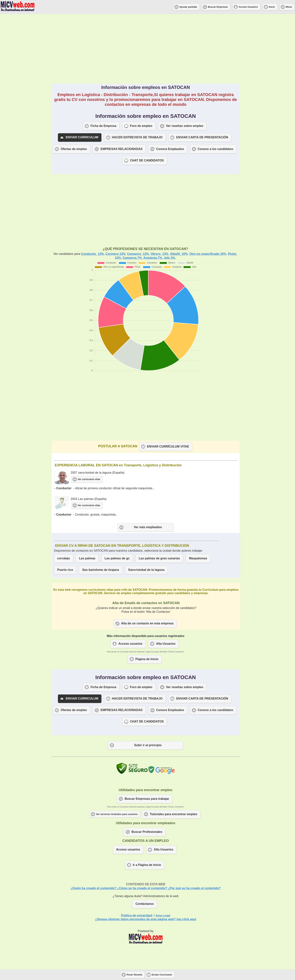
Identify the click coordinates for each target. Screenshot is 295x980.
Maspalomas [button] (198, 558)
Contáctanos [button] (145, 904)
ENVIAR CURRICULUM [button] (82, 137)
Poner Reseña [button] (134, 975)
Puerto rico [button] (65, 570)
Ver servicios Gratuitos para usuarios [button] (117, 814)
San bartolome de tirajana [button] (101, 570)
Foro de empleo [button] (141, 126)
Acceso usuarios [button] (130, 644)
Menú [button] (289, 7)
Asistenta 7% (153, 258)
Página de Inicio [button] (147, 659)
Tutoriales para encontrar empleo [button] (173, 814)
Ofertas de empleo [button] (74, 149)
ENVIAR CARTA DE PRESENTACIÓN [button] (202, 137)
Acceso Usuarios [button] (248, 7)
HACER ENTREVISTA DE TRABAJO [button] (137, 137)
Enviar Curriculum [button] (162, 975)
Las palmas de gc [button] (117, 558)
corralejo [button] (64, 558)
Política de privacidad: (137, 915)
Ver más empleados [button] (148, 527)
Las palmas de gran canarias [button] (159, 558)
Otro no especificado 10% (208, 254)
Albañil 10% (179, 254)
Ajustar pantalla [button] (188, 7)
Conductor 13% (92, 254)
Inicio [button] (272, 7)
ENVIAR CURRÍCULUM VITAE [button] (168, 446)
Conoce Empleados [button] (170, 149)
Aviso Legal (163, 916)
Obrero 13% (159, 254)
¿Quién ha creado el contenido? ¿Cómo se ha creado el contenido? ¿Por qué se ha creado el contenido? (146, 888)
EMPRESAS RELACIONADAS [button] (121, 149)
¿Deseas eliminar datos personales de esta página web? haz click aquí (146, 919)
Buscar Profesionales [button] (147, 832)
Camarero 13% (138, 254)
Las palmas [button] (87, 558)
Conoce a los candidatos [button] (215, 149)
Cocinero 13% (116, 254)
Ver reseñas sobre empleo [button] (185, 126)
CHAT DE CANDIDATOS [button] (147, 160)
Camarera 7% (132, 258)
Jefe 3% (170, 258)
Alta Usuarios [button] (166, 644)
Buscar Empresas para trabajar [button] (147, 799)
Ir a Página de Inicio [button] (147, 865)
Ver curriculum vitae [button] (89, 479)
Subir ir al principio (148, 745)
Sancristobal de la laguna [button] (146, 570)
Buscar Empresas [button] (218, 7)
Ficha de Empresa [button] (103, 126)
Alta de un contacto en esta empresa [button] (147, 623)
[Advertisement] (146, 49)
